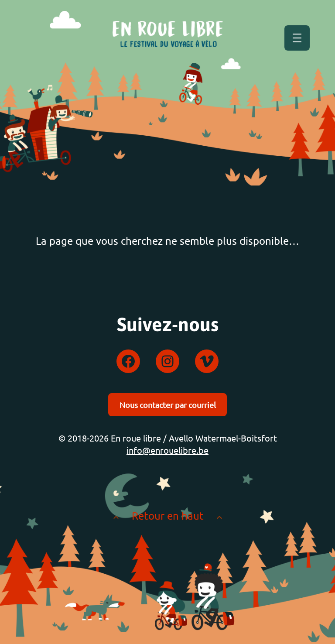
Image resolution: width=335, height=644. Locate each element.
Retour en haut (168, 516)
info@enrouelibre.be (167, 450)
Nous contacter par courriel (168, 405)
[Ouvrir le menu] (297, 38)
